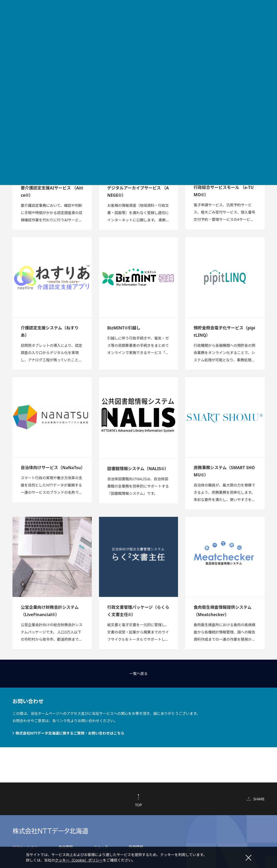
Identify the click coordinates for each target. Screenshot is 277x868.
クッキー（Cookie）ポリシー (79, 860)
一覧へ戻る (139, 673)
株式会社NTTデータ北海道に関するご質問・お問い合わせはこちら (70, 733)
